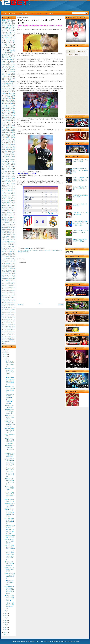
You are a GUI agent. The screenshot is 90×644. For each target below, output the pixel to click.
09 (6, 611)
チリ (10, 122)
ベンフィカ (8, 260)
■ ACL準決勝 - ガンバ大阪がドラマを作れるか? (10, 455)
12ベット (29, 250)
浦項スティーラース (7, 277)
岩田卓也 (7, 299)
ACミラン (5, 61)
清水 (14, 150)
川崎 (14, 116)
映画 (4, 343)
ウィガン (6, 258)
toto (12, 61)
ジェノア (4, 148)
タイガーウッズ (7, 270)
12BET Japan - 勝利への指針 (27, 642)
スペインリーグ (49, 250)
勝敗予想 (20, 252)
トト (6, 80)
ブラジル (7, 68)
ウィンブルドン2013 (10, 268)
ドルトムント (6, 54)
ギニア (5, 289)
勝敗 (12, 104)
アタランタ (9, 192)
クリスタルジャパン (8, 319)
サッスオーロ (6, 184)
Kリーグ (11, 301)
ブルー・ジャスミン (8, 335)
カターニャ (9, 211)
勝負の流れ (26, 252)
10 (6, 359)
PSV (3, 248)
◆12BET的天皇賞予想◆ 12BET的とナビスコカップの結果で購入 (10, 381)
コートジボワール (9, 182)
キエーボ (13, 221)
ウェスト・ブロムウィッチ (9, 199)
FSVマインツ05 (6, 90)
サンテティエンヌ (6, 202)
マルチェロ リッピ (6, 296)
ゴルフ (6, 136)
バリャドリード (9, 212)
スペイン (9, 92)
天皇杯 (10, 253)
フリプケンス (13, 333)
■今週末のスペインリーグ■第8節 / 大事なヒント (10, 505)
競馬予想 (13, 144)
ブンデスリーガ (10, 39)
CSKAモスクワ (6, 219)
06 (6, 618)
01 (6, 630)
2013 (5, 635)
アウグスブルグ (9, 168)
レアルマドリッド (57, 250)
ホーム (5, 13)
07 (6, 616)
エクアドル (6, 201)
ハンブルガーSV (9, 175)
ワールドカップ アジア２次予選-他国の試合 (10, 564)
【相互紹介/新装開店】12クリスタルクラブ (9, 430)
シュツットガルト (10, 153)
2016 (5, 350)
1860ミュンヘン (10, 280)
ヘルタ (4, 177)
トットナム (12, 134)
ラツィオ (8, 116)
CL (12, 68)
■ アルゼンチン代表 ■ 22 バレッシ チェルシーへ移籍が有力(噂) (80, 170)
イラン (10, 143)
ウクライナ (9, 248)
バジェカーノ (11, 204)
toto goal (10, 59)
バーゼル (8, 235)
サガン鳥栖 (12, 99)
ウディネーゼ (6, 170)
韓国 (5, 82)
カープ (12, 201)
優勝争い (11, 190)
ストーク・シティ (10, 155)
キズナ (14, 318)
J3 (15, 255)
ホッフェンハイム (11, 216)
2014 (5, 632)
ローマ (9, 73)
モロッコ (13, 296)
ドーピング (4, 331)
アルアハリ (10, 308)
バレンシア (7, 141)
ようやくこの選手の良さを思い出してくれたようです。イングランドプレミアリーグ (80, 179)
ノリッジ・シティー (10, 185)
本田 (9, 167)
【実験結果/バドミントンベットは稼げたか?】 (9, 411)
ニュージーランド (12, 289)
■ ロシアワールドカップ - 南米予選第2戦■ (9, 541)
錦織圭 (9, 97)
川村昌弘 (13, 341)
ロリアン (13, 262)
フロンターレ (11, 294)
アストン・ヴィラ (10, 139)
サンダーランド (9, 146)
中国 (8, 138)
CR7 (5, 246)
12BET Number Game (54, 642)
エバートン (12, 117)
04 (6, 623)
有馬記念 (10, 255)
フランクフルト (8, 187)
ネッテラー (39, 13)
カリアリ (13, 194)
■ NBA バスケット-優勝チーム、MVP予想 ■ (10, 396)
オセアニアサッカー (6, 316)
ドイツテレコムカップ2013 (10, 328)
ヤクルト (13, 161)
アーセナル (9, 53)
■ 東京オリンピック (73, 55)
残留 (12, 240)
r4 (67, 642)
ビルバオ (5, 161)
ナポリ (6, 100)
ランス (7, 262)
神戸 (14, 156)
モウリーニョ (5, 251)
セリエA (13, 31)
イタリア (11, 76)
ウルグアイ (5, 109)
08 (6, 613)
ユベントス (5, 63)
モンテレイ (6, 297)
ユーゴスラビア (10, 336)
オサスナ (7, 221)
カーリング (9, 318)
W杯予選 (7, 163)
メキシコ (11, 129)
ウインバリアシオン (10, 314)
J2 (7, 104)
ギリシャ (7, 158)
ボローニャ (11, 250)
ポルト (4, 228)
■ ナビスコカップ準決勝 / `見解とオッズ (9, 569)
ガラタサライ (9, 231)
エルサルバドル (12, 287)
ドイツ (4, 70)
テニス (10, 87)
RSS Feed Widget (77, 112)
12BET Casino (43, 642)
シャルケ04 (7, 121)
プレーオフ (9, 214)
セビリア (7, 95)
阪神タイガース (11, 180)
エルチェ (13, 151)
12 (6, 354)
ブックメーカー (7, 24)
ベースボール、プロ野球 (9, 105)
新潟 (8, 127)
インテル (4, 78)
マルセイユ (7, 156)
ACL (3, 192)
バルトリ (5, 291)
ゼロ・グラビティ (7, 323)
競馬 (6, 151)
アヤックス (5, 267)
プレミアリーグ (29, 13)
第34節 (7, 279)
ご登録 (21, 13)
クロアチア (5, 131)
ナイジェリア (9, 160)
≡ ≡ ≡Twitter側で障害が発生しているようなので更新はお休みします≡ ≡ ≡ (9, 590)
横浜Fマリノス (9, 107)
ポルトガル (7, 112)
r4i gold (70, 642)
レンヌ (7, 229)
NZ (15, 301)
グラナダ (13, 173)
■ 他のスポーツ (81, 51)
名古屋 (14, 138)
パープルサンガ (12, 331)
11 (6, 357)
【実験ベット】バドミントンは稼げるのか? (9, 417)
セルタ (14, 184)
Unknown (27, 248)
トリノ (9, 165)
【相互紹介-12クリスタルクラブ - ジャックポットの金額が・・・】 (10, 372)
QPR (11, 207)
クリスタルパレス (10, 119)
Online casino (5, 282)
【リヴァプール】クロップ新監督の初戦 (9, 488)
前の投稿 (61, 305)
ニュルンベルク (9, 224)
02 (6, 627)
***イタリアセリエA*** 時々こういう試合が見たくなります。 (80, 188)
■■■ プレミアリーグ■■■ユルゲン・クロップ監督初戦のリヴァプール (9, 513)
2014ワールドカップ (9, 25)
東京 (5, 117)
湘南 (14, 167)
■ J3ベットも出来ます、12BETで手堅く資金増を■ (10, 547)
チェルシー (11, 47)
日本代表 (13, 51)
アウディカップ (9, 306)
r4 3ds (74, 642)
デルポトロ (10, 272)
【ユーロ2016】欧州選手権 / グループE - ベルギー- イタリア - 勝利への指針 (80, 223)
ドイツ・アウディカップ (9, 330)
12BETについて (13, 13)
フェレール (6, 333)
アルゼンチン (11, 66)
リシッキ (11, 297)
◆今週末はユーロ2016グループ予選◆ (10, 582)
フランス (13, 80)
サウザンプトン (11, 110)
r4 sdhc (77, 642)
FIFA (9, 246)
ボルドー (4, 206)
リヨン (10, 206)
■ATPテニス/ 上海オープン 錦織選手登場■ (9, 532)
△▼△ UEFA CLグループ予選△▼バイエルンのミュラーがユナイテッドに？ (9, 462)
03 (6, 625)
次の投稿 (20, 305)
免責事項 (11, 340)
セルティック (7, 195)
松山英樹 (8, 150)
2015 (5, 352)
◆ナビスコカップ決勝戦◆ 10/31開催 (9, 402)
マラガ (6, 218)
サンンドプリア (12, 321)
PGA (13, 246)
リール (12, 218)
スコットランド (7, 223)
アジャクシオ (11, 265)
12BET (37, 642)
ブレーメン (11, 226)
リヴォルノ (11, 275)
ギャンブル (12, 78)
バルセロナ (5, 46)
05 (6, 620)
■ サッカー (71, 51)
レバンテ (10, 189)
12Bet (25, 250)
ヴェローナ (11, 197)
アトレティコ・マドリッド (38, 250)
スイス (8, 133)
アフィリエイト (49, 13)
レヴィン (10, 338)
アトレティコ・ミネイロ (9, 257)
